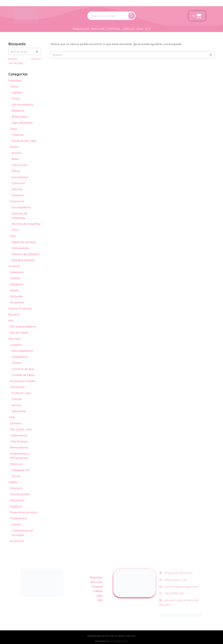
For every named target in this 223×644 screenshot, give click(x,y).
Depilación (17, 284)
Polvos (16, 171)
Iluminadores (20, 177)
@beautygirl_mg (173, 580)
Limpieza (16, 345)
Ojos (13, 236)
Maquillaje (81, 29)
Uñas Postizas (19, 441)
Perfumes (16, 296)
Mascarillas (19, 411)
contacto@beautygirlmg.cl (179, 587)
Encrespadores (21, 207)
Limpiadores (20, 357)
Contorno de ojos (23, 369)
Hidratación (18, 387)
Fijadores (18, 135)
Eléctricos (16, 464)
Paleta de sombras (24, 242)
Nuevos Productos (20, 308)
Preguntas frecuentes (176, 573)
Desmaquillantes (22, 351)
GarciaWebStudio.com (119, 641)
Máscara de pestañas (25, 254)
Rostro (14, 147)
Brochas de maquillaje (26, 224)
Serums (17, 405)
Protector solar (21, 393)
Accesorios (17, 201)
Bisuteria (14, 314)
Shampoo (16, 488)
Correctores (19, 165)
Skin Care (98, 29)
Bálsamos (18, 110)
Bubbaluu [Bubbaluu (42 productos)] (13, 59)
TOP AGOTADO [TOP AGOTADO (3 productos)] (16, 63)
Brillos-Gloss (20, 117)
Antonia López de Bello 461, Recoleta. (179, 602)
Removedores (19, 447)
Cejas (14, 129)
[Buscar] (131, 16)
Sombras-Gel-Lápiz (24, 141)
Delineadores (20, 248)
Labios (14, 86)
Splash (14, 290)
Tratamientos (19, 435)
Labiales (17, 92)
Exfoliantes (17, 272)
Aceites (16, 524)
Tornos (16, 476)
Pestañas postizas (23, 260)
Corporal (114, 29)
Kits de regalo (19, 332)
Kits (148, 29)
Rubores (17, 189)
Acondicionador (20, 494)
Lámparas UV (20, 470)
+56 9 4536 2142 (172, 593)
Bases (15, 159)
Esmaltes (16, 423)
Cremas (15, 278)
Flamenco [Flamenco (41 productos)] (36, 59)
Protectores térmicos (24, 512)
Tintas (16, 98)
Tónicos (17, 363)
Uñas (140, 29)
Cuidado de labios (23, 375)
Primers (17, 153)
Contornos (18, 183)
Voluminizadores (22, 104)
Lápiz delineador (22, 123)
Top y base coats (21, 429)
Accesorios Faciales (23, 381)
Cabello (128, 29)
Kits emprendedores (23, 326)
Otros (15, 230)
